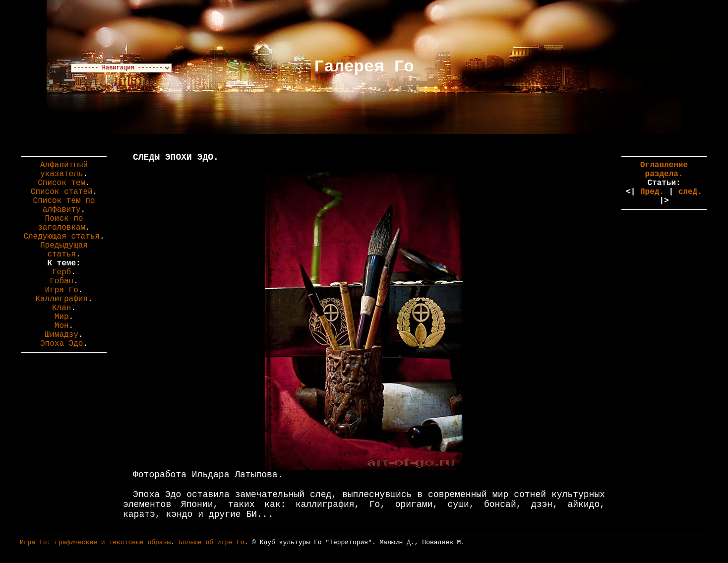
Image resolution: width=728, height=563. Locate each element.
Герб (61, 272)
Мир (62, 317)
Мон (62, 326)
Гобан (61, 281)
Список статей (62, 192)
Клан (61, 308)
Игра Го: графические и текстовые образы (95, 542)
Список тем (61, 183)
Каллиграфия (61, 299)
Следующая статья (61, 237)
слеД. (690, 192)
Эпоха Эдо (61, 344)
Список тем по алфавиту (64, 205)
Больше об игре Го (212, 542)
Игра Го (62, 290)
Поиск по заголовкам (61, 223)
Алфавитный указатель (64, 170)
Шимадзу (62, 335)
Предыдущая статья (64, 250)
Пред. (652, 192)
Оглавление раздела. (664, 170)
